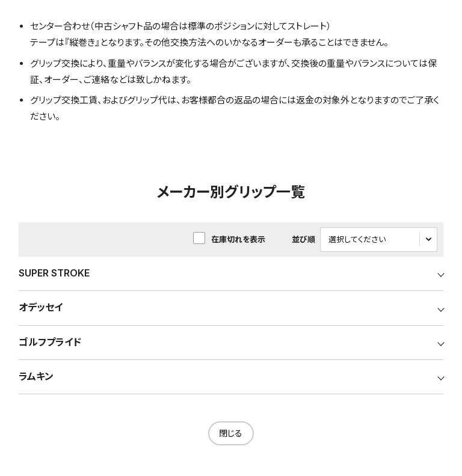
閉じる (231, 434)
